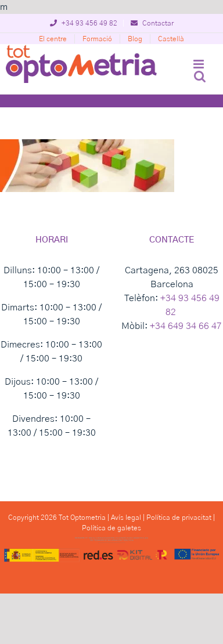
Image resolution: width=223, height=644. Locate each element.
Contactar (152, 23)
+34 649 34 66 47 (186, 326)
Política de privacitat (179, 518)
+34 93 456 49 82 (84, 23)
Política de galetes (111, 528)
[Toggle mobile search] (200, 76)
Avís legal (126, 518)
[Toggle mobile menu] (199, 64)
